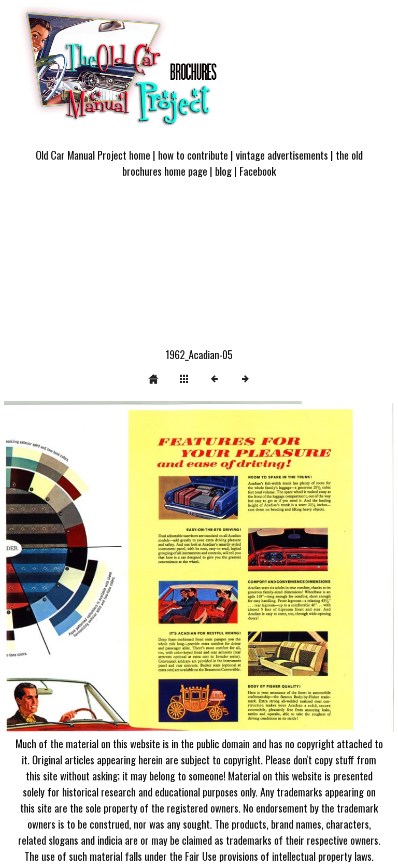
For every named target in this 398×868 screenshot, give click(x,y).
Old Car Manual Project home (93, 155)
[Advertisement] (199, 269)
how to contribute (193, 155)
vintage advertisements (282, 155)
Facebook (258, 171)
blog (223, 171)
